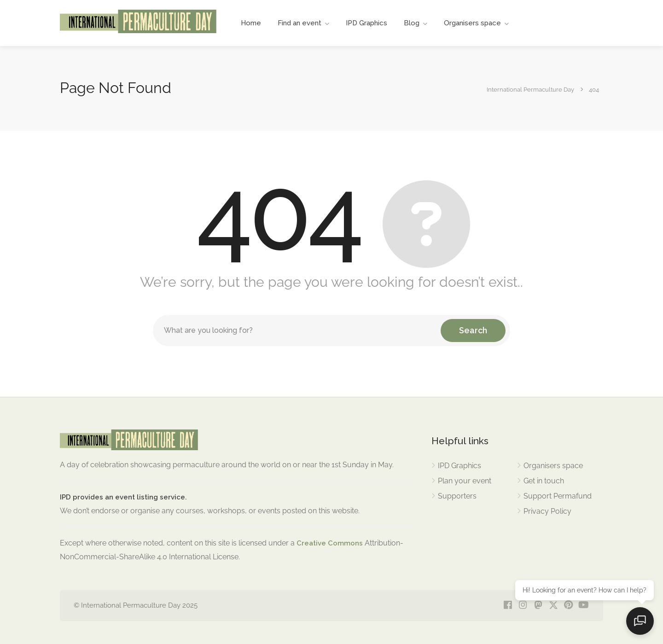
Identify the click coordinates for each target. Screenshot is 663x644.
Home (251, 23)
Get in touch (544, 481)
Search (473, 330)
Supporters (457, 496)
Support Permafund (558, 496)
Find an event (300, 23)
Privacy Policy (547, 511)
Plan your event (465, 481)
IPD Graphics (366, 23)
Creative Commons (330, 543)
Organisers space (472, 23)
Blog (412, 23)
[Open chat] (640, 621)
